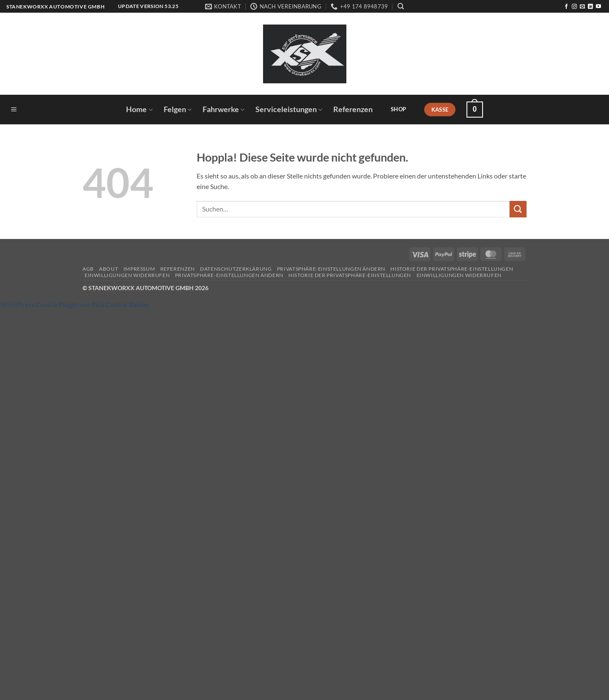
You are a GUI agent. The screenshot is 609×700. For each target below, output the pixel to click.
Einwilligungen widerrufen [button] (127, 275)
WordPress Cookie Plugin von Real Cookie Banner (75, 304)
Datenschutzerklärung (236, 269)
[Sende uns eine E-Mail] (582, 7)
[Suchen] (401, 6)
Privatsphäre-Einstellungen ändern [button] (331, 269)
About (108, 269)
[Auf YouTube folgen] (598, 7)
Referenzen (353, 109)
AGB (88, 269)
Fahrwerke (224, 109)
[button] (14, 110)
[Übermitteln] (518, 209)
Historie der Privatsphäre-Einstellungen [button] (452, 269)
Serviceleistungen (289, 109)
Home (139, 109)
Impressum (139, 269)
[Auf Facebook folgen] (566, 7)
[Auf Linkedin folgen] (590, 7)
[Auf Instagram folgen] (574, 7)
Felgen (178, 109)
